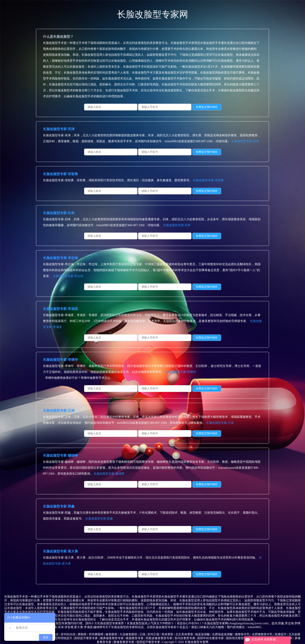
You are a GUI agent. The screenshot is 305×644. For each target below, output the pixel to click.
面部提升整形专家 (86, 638)
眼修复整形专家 (124, 642)
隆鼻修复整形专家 (112, 638)
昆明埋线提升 (63, 638)
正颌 (142, 634)
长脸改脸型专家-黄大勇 (60, 551)
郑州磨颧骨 (96, 634)
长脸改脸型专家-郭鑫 (59, 506)
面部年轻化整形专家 (211, 638)
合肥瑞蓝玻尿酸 (222, 634)
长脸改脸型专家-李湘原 (60, 309)
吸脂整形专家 (135, 638)
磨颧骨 (82, 634)
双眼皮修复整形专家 (159, 638)
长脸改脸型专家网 (152, 14)
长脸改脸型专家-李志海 (60, 258)
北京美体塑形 (184, 634)
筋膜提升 (281, 634)
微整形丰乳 (242, 634)
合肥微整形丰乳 (262, 634)
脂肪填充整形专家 (238, 638)
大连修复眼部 (128, 634)
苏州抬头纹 (68, 634)
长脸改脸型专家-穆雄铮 (60, 455)
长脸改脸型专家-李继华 (60, 360)
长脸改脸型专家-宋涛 (59, 129)
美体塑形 (167, 634)
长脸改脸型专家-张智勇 (60, 174)
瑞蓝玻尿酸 (202, 634)
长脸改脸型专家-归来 (59, 213)
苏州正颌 (153, 634)
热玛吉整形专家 (185, 638)
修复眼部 (111, 634)
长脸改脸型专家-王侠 (59, 411)
